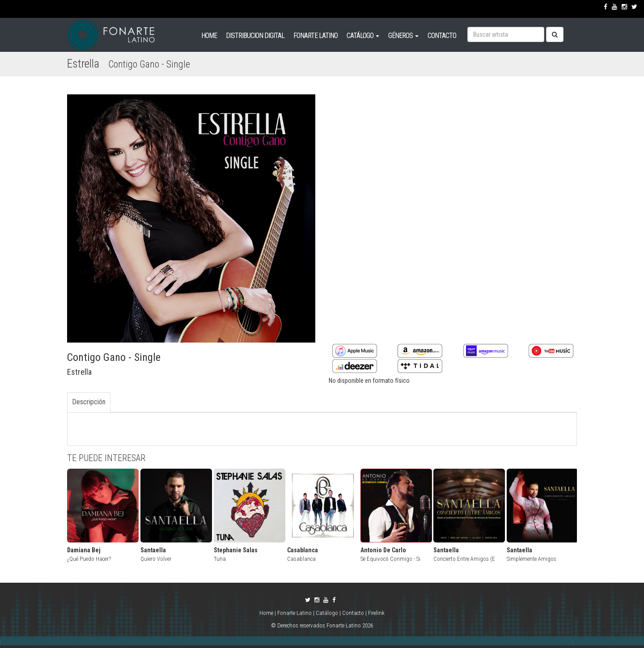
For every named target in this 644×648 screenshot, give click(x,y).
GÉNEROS (403, 36)
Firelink (376, 613)
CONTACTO (442, 36)
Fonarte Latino (294, 613)
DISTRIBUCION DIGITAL (255, 36)
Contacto (353, 613)
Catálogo (327, 613)
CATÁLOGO (363, 36)
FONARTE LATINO (316, 36)
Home (267, 613)
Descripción (89, 402)
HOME (209, 36)
